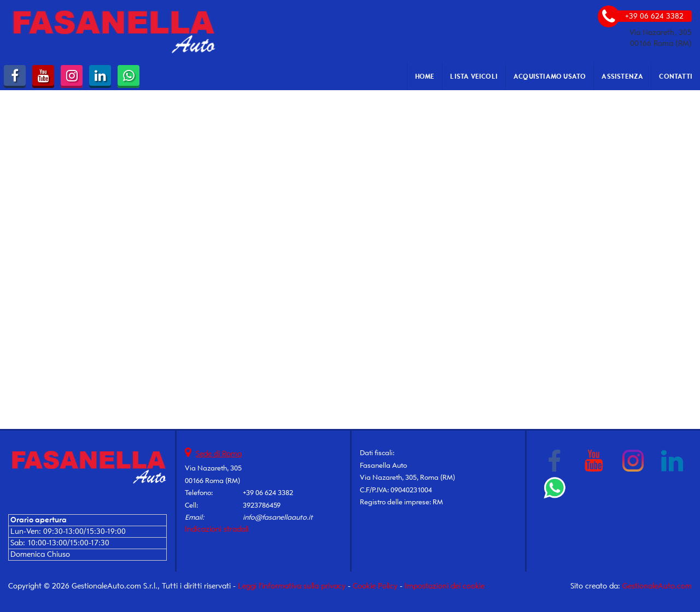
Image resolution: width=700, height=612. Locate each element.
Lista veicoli (474, 76)
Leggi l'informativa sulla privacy (292, 586)
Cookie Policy (375, 586)
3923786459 (262, 505)
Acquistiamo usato (550, 76)
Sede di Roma (219, 454)
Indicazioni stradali (217, 529)
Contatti (676, 76)
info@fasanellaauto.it (278, 517)
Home (425, 76)
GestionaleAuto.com (657, 586)
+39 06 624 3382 (268, 493)
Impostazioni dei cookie (445, 586)
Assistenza (622, 76)
